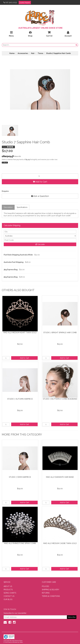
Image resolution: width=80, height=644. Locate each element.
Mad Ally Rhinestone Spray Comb (20, 543)
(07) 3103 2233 (10, 2)
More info (11, 156)
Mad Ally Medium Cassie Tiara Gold (60, 543)
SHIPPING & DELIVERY (51, 590)
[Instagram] (14, 622)
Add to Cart (40, 182)
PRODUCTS (8, 590)
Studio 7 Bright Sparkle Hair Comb (60, 333)
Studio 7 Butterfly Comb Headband (60, 399)
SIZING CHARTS (10, 593)
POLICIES (45, 586)
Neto (21, 642)
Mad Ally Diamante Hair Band (60, 477)
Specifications (22, 207)
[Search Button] (77, 45)
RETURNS (46, 593)
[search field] (38, 45)
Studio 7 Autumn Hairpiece (20, 399)
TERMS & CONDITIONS (51, 596)
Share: (8, 147)
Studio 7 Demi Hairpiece (20, 477)
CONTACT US (9, 596)
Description (8, 207)
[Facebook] (10, 622)
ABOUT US (8, 586)
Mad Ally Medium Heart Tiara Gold (20, 333)
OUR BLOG (8, 599)
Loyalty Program (25, 3)
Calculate (40, 244)
